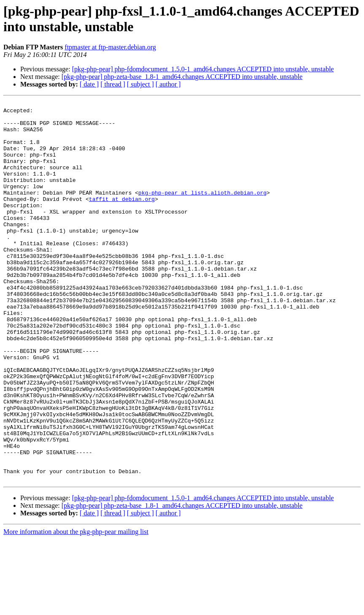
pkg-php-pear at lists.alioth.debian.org (202, 211)
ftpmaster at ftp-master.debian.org (110, 47)
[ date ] (89, 84)
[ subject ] (140, 84)
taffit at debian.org (122, 219)
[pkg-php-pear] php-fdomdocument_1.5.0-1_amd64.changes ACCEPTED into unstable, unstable (203, 69)
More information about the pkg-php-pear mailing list (76, 608)
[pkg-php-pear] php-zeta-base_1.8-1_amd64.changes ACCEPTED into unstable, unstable (182, 77)
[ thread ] (113, 84)
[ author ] (168, 84)
